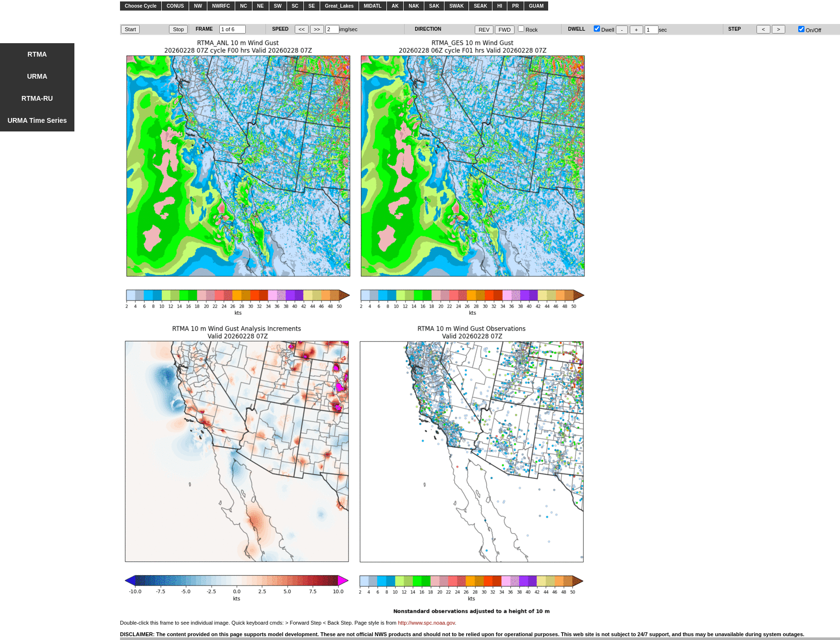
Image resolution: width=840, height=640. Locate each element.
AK (395, 6)
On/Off (810, 30)
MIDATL (373, 6)
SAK (434, 6)
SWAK (456, 6)
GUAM (536, 6)
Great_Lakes (339, 6)
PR (516, 6)
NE (261, 6)
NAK (414, 6)
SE (312, 6)
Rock (528, 30)
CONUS (175, 6)
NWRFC (221, 6)
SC (295, 6)
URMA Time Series (37, 120)
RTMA (37, 54)
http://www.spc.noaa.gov (426, 623)
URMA (37, 76)
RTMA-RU (37, 98)
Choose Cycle (141, 6)
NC (243, 6)
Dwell (604, 30)
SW (278, 6)
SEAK (480, 6)
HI (500, 6)
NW (198, 6)
